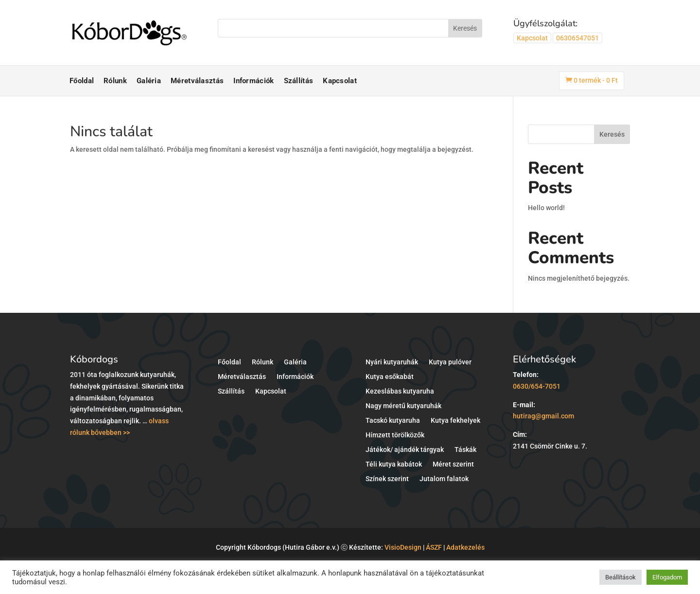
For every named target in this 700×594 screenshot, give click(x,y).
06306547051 (577, 38)
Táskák (465, 450)
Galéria (149, 81)
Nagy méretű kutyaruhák (403, 406)
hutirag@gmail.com (543, 416)
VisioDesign (403, 547)
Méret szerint (453, 464)
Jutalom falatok (444, 479)
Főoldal (82, 81)
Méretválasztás (197, 81)
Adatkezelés (465, 547)
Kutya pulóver (450, 362)
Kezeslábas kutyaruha (400, 391)
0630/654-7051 (537, 386)
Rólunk (115, 81)
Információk (254, 81)
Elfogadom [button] (667, 577)
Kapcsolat (532, 38)
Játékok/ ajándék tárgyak (405, 450)
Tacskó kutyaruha (393, 421)
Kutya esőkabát (390, 377)
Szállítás (299, 81)
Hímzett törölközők (395, 435)
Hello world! (546, 208)
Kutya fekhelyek (455, 421)
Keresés (612, 134)
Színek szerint (387, 479)
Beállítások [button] (621, 577)
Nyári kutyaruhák (392, 362)
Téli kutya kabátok (394, 464)
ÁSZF (434, 547)
